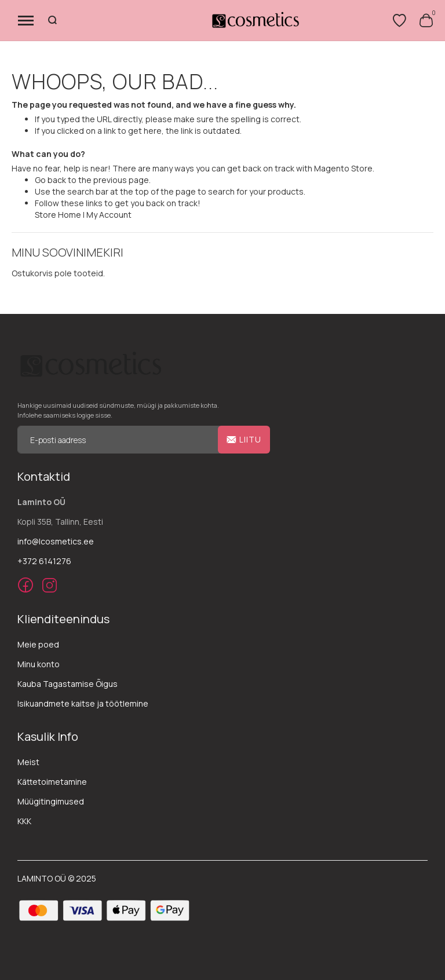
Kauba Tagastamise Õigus (68, 684)
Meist (28, 762)
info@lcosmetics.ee (56, 541)
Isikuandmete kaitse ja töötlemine (83, 703)
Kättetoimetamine (52, 782)
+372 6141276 (44, 561)
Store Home (58, 215)
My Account (109, 215)
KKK (24, 821)
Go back (50, 180)
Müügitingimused (51, 801)
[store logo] (255, 20)
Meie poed (38, 644)
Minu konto (39, 664)
